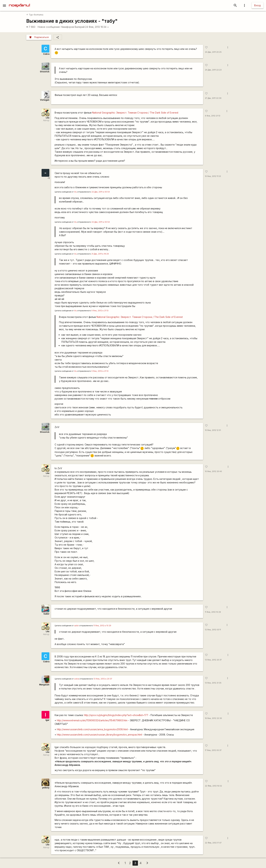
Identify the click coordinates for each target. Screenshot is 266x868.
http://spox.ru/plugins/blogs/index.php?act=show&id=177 (116, 715)
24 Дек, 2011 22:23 (213, 70)
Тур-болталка (35, 15)
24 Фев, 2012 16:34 (97, 27)
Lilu (48, 118)
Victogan (45, 100)
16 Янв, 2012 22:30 (213, 718)
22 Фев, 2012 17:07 (213, 843)
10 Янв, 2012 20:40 (213, 471)
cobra (77, 679)
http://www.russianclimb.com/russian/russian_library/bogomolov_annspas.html (99, 735)
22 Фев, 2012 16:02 (213, 786)
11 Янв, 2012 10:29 (213, 612)
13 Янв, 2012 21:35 (213, 683)
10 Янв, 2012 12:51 (213, 430)
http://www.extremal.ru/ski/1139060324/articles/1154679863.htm (92, 720)
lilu (75, 192)
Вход (258, 5)
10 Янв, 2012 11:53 (213, 176)
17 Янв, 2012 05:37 (213, 750)
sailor (77, 626)
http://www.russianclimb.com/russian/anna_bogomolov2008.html (92, 729)
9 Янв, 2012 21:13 (213, 116)
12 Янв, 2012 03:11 (213, 630)
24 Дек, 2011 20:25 (213, 52)
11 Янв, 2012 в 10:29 (102, 626)
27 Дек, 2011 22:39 (213, 98)
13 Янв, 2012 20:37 (213, 660)
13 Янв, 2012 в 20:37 (103, 679)
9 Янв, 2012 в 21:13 (100, 311)
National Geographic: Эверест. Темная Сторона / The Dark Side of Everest (135, 113)
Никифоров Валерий (73, 27)
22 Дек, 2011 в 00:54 (101, 192)
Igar (47, 720)
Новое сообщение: (49, 27)
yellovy (46, 788)
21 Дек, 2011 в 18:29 (100, 254)
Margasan (44, 685)
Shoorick (45, 72)
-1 (48, 178)
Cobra (46, 54)
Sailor (46, 614)
